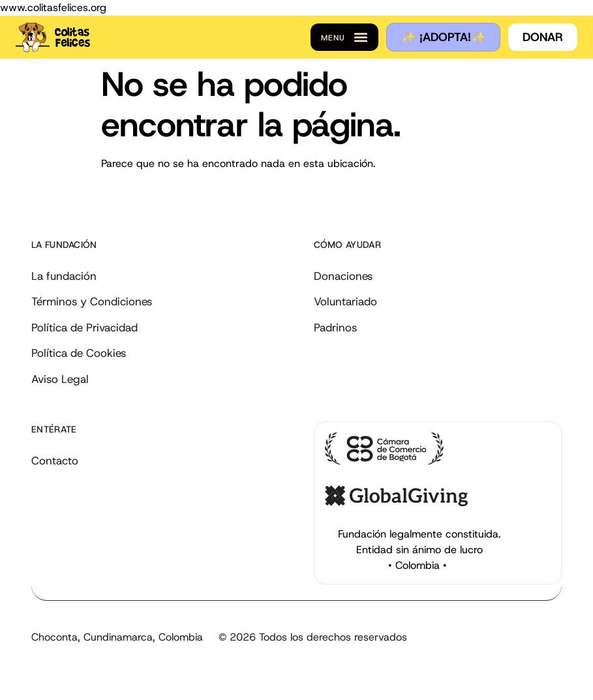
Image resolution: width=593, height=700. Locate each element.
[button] (344, 37)
